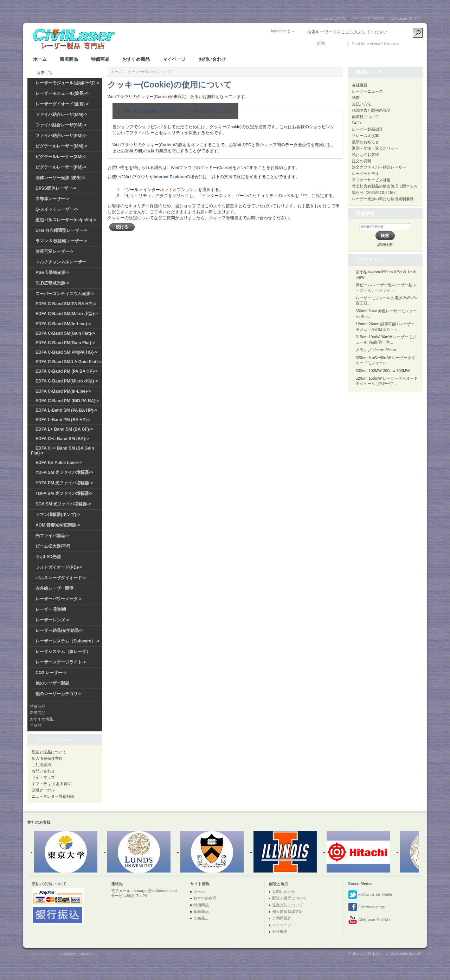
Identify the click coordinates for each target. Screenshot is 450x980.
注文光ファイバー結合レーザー (379, 167)
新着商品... (39, 713)
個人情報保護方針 (47, 758)
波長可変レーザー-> (54, 251)
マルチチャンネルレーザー (61, 262)
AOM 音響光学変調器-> (58, 525)
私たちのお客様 (365, 155)
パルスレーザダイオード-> (61, 578)
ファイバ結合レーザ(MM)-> (61, 115)
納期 (356, 98)
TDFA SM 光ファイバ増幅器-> (64, 494)
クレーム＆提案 (365, 136)
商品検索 (365, 213)
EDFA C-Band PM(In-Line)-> (63, 391)
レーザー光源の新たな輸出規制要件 (383, 199)
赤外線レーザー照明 (54, 588)
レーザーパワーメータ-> (59, 599)
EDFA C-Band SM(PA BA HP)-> (66, 304)
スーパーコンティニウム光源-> (65, 294)
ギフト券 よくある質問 (52, 784)
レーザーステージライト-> (61, 662)
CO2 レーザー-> (51, 673)
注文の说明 (362, 161)
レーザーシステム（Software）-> (67, 641)
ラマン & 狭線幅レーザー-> (61, 241)
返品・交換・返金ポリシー (375, 148)
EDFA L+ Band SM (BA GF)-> (64, 429)
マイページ (174, 59)
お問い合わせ (212, 59)
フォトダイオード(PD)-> (59, 567)
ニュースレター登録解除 (53, 796)
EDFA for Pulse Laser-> (59, 463)
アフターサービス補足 (371, 180)
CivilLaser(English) (368, 18)
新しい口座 (411, 44)
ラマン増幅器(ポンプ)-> (58, 515)
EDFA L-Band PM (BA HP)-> (63, 420)
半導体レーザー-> (52, 199)
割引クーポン (43, 790)
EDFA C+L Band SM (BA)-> (62, 439)
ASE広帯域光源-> (52, 273)
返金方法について (288, 905)
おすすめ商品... (43, 719)
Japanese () (280, 31)
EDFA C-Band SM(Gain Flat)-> (65, 333)
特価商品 (100, 59)
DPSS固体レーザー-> (56, 188)
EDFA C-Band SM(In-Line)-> (63, 324)
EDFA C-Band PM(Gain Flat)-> (65, 343)
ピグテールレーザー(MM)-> (61, 146)
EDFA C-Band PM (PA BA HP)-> (67, 371)
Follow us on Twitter (370, 895)
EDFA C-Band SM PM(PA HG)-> (66, 352)
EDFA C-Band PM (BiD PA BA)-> (67, 401)
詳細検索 (385, 244)
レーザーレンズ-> (52, 620)
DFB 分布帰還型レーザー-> (61, 230)
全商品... (37, 725)
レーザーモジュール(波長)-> (62, 93)
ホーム (40, 59)
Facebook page (367, 907)
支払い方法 (362, 104)
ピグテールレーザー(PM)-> (61, 167)
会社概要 (360, 85)
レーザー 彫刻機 (51, 609)
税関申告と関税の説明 (371, 110)
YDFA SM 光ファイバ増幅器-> (64, 472)
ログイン (336, 44)
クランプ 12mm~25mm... (378, 350)
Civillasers (67, 954)
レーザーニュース (367, 91)
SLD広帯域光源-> (52, 283)
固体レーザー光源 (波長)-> (60, 178)
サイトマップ (43, 777)
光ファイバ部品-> (52, 536)
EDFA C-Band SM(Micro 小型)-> (67, 314)
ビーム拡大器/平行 (53, 546)
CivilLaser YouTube (370, 920)
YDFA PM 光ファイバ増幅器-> (64, 483)
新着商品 (69, 59)
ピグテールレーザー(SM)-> (61, 157)
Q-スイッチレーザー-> (57, 209)
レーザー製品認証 (367, 129)
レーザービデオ (365, 174)
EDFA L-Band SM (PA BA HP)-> (66, 410)
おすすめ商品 (136, 59)
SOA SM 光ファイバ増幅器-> (63, 504)
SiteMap (85, 954)
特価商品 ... (40, 706)
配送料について (365, 117)
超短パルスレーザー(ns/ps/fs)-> (66, 220)
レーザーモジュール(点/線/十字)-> (67, 83)
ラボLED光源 (48, 557)
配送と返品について (49, 752)
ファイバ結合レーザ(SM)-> (61, 125)
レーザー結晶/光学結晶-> (59, 631)
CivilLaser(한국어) (406, 18)
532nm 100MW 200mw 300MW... (384, 371)
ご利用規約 (41, 765)
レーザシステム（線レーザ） (63, 652)
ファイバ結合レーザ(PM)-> (61, 136)
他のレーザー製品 (52, 683)
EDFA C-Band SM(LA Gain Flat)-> (69, 362)
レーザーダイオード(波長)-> (62, 104)
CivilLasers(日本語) (330, 18)
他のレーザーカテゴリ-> (59, 694)
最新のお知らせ (365, 142)
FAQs (357, 123)
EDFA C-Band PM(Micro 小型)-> (67, 381)
